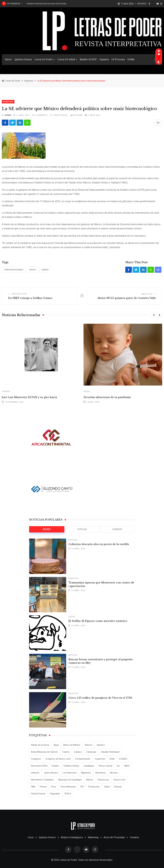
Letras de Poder (44, 59)
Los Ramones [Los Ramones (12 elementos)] (70, 773)
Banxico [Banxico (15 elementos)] (101, 745)
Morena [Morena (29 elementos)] (114, 773)
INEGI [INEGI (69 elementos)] (127, 766)
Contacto (134, 837)
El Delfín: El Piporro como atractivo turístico (98, 621)
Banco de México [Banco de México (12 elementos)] (72, 745)
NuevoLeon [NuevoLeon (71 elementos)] (103, 780)
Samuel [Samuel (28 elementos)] (118, 787)
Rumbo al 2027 (88, 59)
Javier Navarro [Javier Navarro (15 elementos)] (51, 773)
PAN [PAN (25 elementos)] (33, 787)
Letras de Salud (66, 59)
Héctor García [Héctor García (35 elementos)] (105, 766)
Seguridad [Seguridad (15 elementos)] (55, 794)
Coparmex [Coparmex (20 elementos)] (100, 759)
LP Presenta (118, 59)
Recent (47, 529)
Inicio (8, 59)
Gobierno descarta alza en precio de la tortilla (46, 4)
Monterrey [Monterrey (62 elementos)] (100, 773)
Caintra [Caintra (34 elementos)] (66, 752)
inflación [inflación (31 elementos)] (35, 773)
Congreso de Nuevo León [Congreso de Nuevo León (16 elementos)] (58, 759)
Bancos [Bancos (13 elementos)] (89, 745)
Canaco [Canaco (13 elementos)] (78, 752)
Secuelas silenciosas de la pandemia (108, 397)
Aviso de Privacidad (114, 837)
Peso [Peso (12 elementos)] (54, 787)
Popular (82, 529)
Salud (87, 392)
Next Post (147, 294)
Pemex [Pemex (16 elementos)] (43, 787)
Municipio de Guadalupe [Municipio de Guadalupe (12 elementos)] (70, 780)
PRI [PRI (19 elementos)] (82, 787)
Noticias (73, 540)
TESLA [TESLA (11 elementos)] (68, 794)
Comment (117, 529)
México (33, 270)
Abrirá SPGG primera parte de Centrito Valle (127, 298)
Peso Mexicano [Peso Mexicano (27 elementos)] (68, 787)
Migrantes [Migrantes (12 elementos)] (86, 773)
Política (45, 270)
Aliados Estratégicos (72, 837)
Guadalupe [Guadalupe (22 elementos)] (89, 766)
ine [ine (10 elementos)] (118, 766)
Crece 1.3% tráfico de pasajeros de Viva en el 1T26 (100, 698)
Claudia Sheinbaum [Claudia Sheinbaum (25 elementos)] (110, 752)
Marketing (93, 837)
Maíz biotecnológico (14, 270)
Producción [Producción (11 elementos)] (94, 787)
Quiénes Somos (23, 59)
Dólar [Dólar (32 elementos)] (112, 759)
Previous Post (19, 294)
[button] (154, 315)
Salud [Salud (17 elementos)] (107, 787)
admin (8, 115)
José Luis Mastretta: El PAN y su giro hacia (29, 397)
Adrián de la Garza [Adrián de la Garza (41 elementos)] (40, 745)
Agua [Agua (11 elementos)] (56, 745)
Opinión (104, 59)
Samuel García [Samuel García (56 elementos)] (38, 794)
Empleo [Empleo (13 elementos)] (55, 766)
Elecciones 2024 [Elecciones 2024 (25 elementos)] (39, 766)
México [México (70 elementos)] (90, 780)
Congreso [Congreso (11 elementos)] (36, 759)
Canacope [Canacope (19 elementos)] (91, 752)
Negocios (73, 578)
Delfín (131, 59)
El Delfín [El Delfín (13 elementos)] (123, 759)
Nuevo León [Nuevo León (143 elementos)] (120, 780)
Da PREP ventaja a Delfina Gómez (30, 298)
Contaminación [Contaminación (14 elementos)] (83, 759)
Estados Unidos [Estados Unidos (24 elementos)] (71, 766)
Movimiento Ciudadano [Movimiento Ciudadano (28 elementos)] (42, 780)
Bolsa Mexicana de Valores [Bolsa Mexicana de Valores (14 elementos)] (44, 752)
